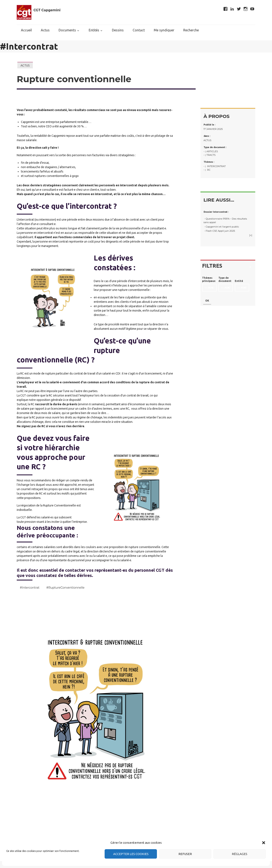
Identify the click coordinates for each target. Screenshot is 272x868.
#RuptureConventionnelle (65, 588)
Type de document (225, 279)
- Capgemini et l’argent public (221, 227)
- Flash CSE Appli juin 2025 (219, 231)
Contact (139, 30)
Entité (239, 281)
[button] (264, 843)
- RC (207, 170)
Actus (45, 30)
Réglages (240, 854)
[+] (251, 235)
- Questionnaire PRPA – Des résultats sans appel (225, 221)
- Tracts (210, 155)
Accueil (26, 30)
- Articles (211, 151)
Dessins (118, 30)
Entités (94, 30)
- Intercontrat (215, 166)
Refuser (185, 854)
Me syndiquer (164, 30)
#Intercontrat (30, 588)
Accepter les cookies (131, 854)
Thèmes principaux (209, 279)
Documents (67, 30)
